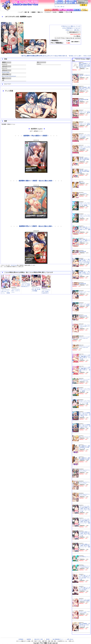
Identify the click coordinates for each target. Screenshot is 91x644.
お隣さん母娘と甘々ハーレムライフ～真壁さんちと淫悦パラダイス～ (84, 241)
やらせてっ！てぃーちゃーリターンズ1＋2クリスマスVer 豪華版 (84, 136)
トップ (21, 12)
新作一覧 (27, 12)
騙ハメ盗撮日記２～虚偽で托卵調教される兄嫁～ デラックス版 (84, 447)
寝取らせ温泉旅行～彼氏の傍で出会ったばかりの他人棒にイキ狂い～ (84, 89)
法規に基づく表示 (39, 639)
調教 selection (82, 182)
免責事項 (29, 639)
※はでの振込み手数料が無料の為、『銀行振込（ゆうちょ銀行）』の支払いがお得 (56, 56)
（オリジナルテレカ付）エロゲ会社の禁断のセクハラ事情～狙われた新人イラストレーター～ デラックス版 (85, 509)
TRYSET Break (6, 72)
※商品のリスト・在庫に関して (73, 30)
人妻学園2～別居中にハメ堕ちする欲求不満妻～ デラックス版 (84, 159)
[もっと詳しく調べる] (59, 7)
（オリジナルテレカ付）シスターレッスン (16, 291)
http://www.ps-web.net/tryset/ (9, 76)
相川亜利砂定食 (82, 284)
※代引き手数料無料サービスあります (71, 28)
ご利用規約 (21, 639)
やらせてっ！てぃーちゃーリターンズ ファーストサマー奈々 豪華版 (85, 204)
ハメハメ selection (83, 194)
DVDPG (55, 12)
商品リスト (40, 12)
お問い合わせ (70, 639)
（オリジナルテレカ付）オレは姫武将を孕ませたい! (26, 285)
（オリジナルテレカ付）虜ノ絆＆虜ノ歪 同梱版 (36, 289)
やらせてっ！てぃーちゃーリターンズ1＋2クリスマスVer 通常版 (84, 148)
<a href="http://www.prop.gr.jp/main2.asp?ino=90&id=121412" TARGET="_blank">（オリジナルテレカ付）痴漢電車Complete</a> (66, 38)
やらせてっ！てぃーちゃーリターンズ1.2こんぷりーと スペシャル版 (85, 402)
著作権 (48, 639)
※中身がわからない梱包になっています (71, 26)
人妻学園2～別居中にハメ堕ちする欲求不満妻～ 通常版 (84, 171)
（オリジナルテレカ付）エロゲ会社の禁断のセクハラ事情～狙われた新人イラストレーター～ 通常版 (85, 522)
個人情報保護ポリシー (58, 639)
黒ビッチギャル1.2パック (85, 437)
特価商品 (61, 12)
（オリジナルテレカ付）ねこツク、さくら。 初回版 (6, 291)
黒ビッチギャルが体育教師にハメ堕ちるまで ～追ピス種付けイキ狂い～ (85, 426)
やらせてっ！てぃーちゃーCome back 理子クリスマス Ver (84, 326)
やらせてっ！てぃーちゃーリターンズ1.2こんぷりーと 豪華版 (85, 390)
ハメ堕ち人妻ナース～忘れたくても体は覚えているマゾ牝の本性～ (84, 589)
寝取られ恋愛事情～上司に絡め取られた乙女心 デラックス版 (84, 625)
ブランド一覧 (69, 12)
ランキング (48, 12)
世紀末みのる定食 (83, 316)
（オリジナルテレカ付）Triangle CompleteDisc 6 (46, 291)
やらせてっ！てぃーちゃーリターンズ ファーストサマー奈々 (85, 216)
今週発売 (33, 12)
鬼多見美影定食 (82, 252)
